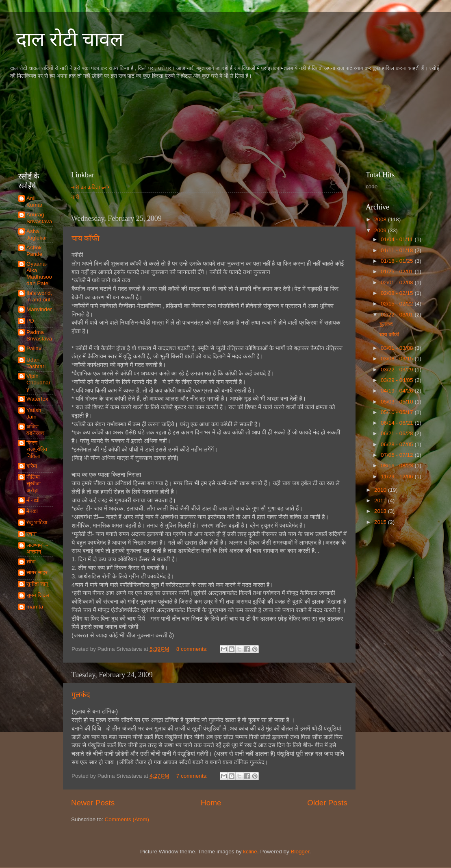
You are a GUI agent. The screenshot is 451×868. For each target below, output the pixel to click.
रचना (31, 534)
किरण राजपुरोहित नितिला (37, 449)
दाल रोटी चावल (70, 39)
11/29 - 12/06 (398, 477)
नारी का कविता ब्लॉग (91, 187)
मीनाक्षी (33, 500)
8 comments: (193, 649)
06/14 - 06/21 (398, 423)
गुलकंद (81, 695)
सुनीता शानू (37, 584)
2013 (381, 511)
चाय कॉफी (86, 238)
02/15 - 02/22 (398, 304)
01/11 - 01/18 (398, 250)
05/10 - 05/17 (398, 412)
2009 (381, 230)
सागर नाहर (37, 572)
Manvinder (39, 309)
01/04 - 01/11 (398, 239)
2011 (381, 501)
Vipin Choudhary (38, 383)
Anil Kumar (35, 202)
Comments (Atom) (127, 819)
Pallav (34, 348)
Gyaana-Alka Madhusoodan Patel (39, 274)
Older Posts (327, 803)
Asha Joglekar (37, 234)
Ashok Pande (34, 251)
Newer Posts (93, 803)
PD (30, 321)
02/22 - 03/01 (398, 315)
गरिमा (32, 466)
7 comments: (193, 776)
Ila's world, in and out (39, 296)
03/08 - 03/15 (398, 359)
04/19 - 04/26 (398, 391)
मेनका (32, 511)
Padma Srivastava (39, 335)
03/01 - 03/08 (398, 348)
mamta (35, 607)
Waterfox (37, 399)
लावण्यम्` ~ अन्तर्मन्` (37, 548)
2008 (381, 219)
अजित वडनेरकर (35, 430)
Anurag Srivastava (39, 218)
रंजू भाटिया (37, 522)
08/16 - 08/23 (398, 466)
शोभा (31, 562)
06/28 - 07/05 (398, 444)
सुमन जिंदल (38, 595)
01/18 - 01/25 (398, 261)
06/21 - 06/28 (398, 433)
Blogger (300, 852)
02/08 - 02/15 (398, 293)
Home (211, 803)
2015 (381, 522)
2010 (381, 490)
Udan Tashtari (36, 363)
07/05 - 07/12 (398, 455)
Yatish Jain (34, 413)
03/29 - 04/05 (398, 380)
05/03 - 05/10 (398, 402)
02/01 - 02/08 (398, 282)
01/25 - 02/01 (398, 272)
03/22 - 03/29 (398, 370)
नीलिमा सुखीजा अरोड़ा (34, 483)
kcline (250, 852)
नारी (75, 197)
